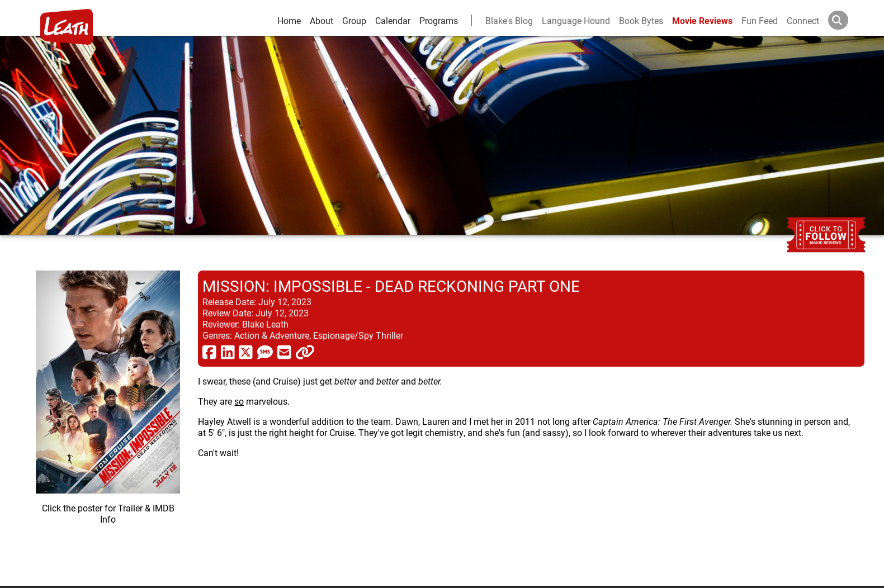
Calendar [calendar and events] (393, 20)
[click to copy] (305, 352)
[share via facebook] (209, 352)
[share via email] (284, 352)
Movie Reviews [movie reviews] (702, 20)
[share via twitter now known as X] (246, 352)
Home (289, 20)
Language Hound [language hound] (576, 20)
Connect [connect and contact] (803, 20)
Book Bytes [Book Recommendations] (641, 20)
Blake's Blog (509, 20)
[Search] (847, 20)
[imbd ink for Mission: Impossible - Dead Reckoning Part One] (108, 419)
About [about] (322, 20)
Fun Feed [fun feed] (760, 20)
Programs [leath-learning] (439, 20)
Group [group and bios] (354, 20)
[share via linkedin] (228, 352)
